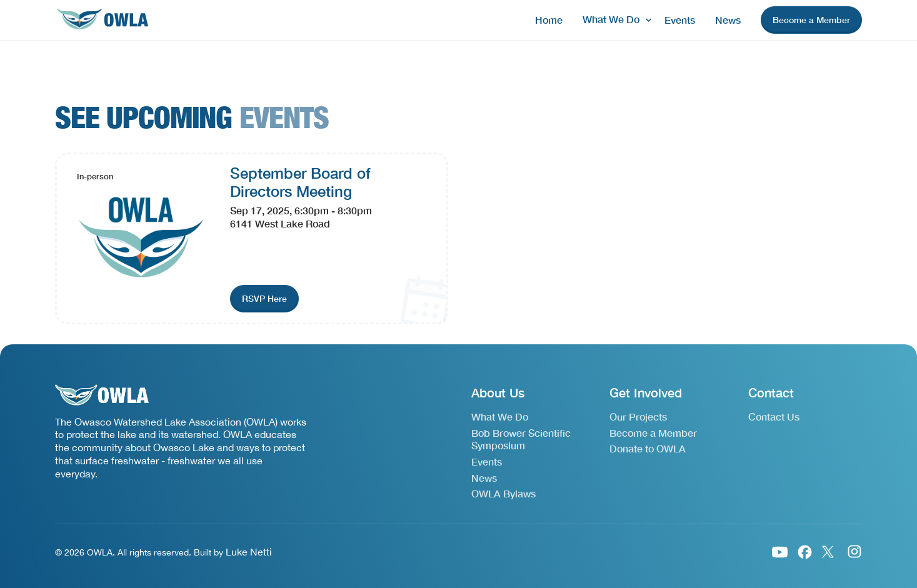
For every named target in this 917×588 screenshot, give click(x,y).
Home (549, 20)
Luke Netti (249, 552)
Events (680, 20)
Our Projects (638, 416)
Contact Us (774, 416)
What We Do (500, 416)
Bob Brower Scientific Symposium (521, 439)
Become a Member (653, 433)
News (728, 20)
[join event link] (264, 299)
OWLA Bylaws (504, 493)
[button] (614, 20)
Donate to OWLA (648, 448)
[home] (102, 20)
